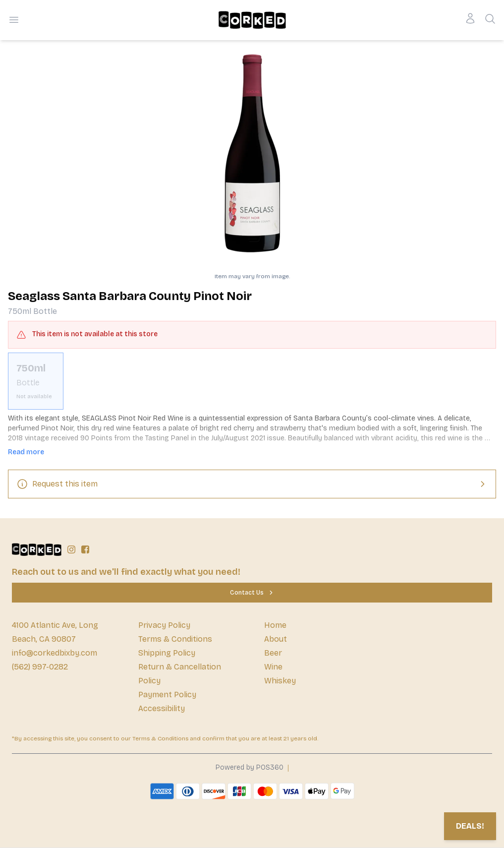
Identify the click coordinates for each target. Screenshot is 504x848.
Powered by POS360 (250, 767)
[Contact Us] (252, 593)
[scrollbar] (252, 381)
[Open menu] (14, 20)
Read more (26, 452)
